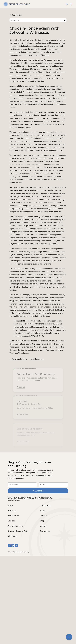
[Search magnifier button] (65, 20)
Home (10, 505)
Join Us (22, 388)
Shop (42, 521)
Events (43, 511)
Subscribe (39, 491)
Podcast (43, 516)
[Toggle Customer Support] (69, 637)
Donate (43, 526)
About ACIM (13, 516)
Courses (11, 521)
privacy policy (25, 552)
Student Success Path (18, 531)
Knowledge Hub (15, 526)
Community (45, 505)
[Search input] (36, 20)
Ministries (12, 536)
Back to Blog (17, 15)
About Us (12, 511)
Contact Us (45, 531)
